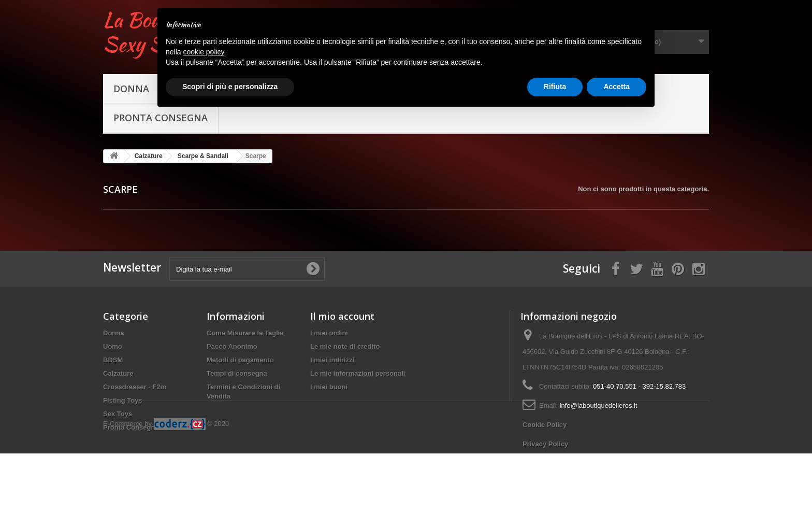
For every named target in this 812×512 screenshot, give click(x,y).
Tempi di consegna (237, 373)
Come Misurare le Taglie (245, 333)
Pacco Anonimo (232, 346)
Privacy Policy (545, 444)
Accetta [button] (617, 87)
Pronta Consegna (161, 118)
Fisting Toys (123, 400)
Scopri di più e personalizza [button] (230, 87)
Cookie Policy (545, 425)
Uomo (113, 346)
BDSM (113, 360)
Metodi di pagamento (240, 360)
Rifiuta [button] (555, 87)
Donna (131, 89)
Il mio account (342, 316)
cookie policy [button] (203, 52)
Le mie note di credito (345, 346)
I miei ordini (329, 333)
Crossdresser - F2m (135, 387)
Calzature (118, 373)
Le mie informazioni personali (358, 373)
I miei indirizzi (332, 360)
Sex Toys (118, 414)
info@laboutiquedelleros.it (599, 406)
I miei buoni (329, 387)
